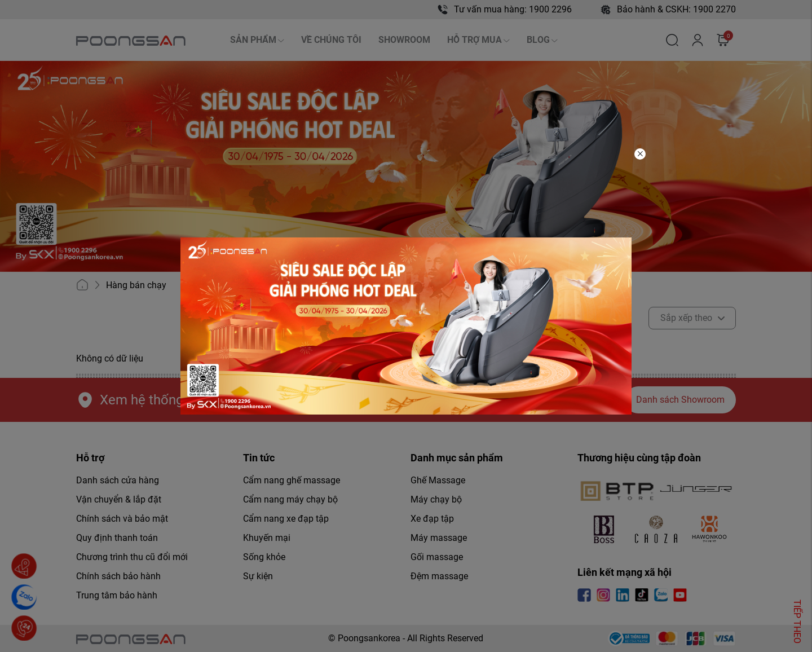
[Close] (640, 154)
